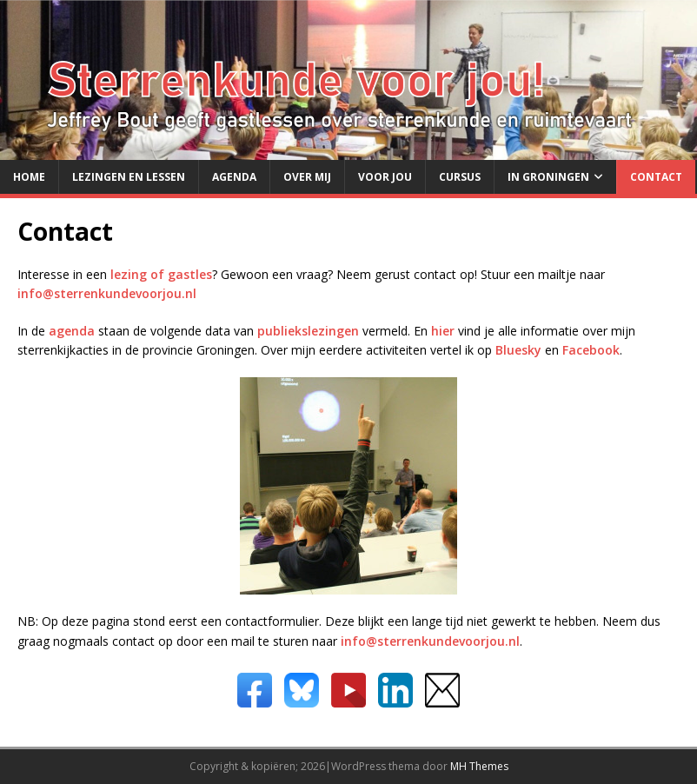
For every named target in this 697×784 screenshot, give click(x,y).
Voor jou (385, 177)
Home (29, 177)
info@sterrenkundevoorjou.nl (107, 293)
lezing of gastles (161, 274)
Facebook (591, 350)
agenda (72, 331)
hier (443, 331)
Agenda (234, 177)
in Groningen (548, 177)
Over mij (307, 177)
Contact (656, 177)
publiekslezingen (308, 331)
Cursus (460, 177)
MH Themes (479, 766)
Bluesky (518, 350)
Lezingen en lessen (129, 177)
